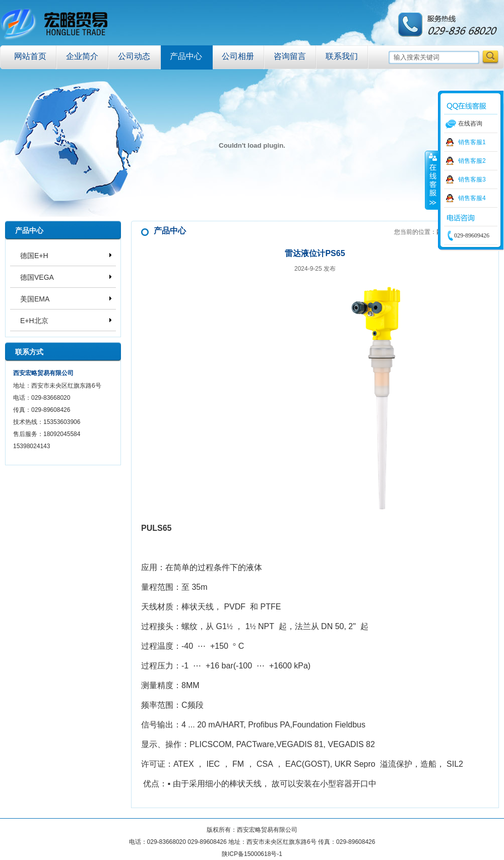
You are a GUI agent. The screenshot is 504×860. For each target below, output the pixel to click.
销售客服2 (472, 161)
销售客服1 (472, 142)
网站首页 (30, 56)
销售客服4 (472, 198)
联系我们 (342, 56)
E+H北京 (34, 321)
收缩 (432, 180)
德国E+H (34, 256)
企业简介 (82, 56)
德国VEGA (37, 277)
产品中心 (186, 56)
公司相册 (238, 56)
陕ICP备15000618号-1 (252, 854)
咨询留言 (290, 56)
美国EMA (35, 299)
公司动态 (134, 56)
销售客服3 (472, 179)
